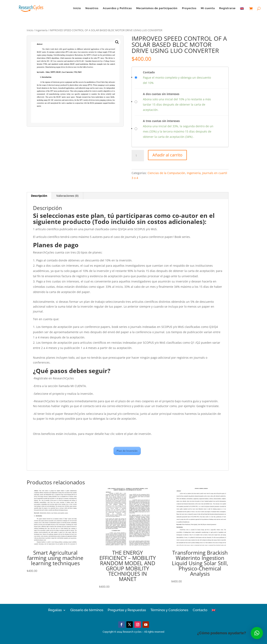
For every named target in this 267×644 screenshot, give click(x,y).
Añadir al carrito (167, 155)
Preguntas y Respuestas (127, 610)
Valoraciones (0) (67, 196)
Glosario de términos (87, 610)
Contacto (200, 610)
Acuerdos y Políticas (117, 8)
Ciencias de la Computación (166, 173)
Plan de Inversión (127, 451)
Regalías (55, 610)
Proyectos (189, 8)
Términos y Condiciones (169, 610)
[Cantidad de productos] (138, 156)
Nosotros (92, 8)
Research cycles (132, 632)
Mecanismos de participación (157, 8)
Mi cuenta (208, 8)
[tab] (39, 196)
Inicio (77, 8)
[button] (117, 42)
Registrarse (227, 8)
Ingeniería (41, 30)
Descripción (39, 196)
